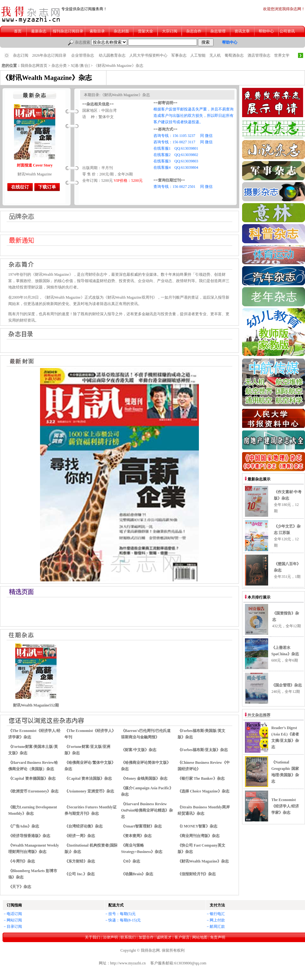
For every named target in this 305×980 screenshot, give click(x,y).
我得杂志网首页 (34, 66)
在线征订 (20, 187)
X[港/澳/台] (80, 66)
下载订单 (47, 187)
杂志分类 (59, 66)
